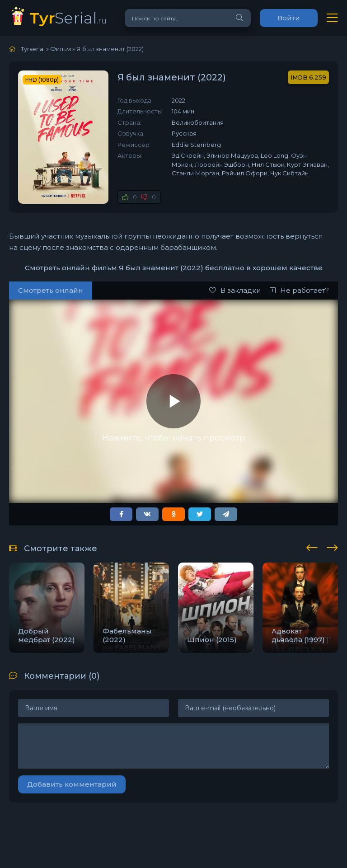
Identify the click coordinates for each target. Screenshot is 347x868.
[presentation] (312, 546)
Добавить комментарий (72, 784)
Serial (68, 18)
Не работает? (299, 290)
